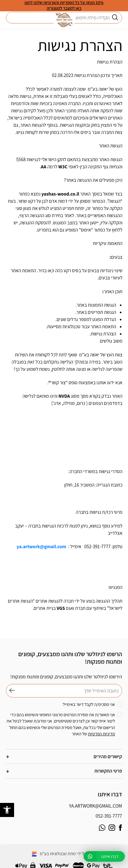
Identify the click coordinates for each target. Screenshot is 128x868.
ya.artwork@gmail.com (96, 806)
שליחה (11, 691)
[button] (7, 810)
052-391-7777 (109, 816)
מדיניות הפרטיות (101, 734)
